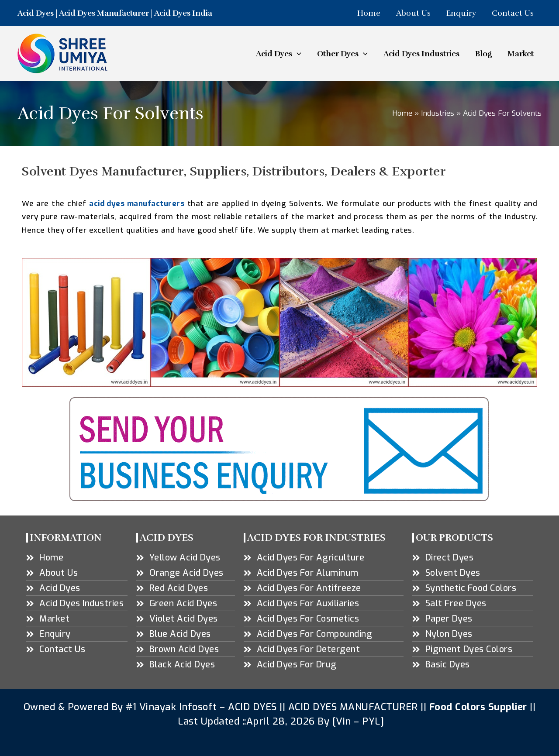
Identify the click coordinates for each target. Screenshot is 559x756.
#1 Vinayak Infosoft (173, 707)
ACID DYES (253, 707)
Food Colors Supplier (478, 707)
